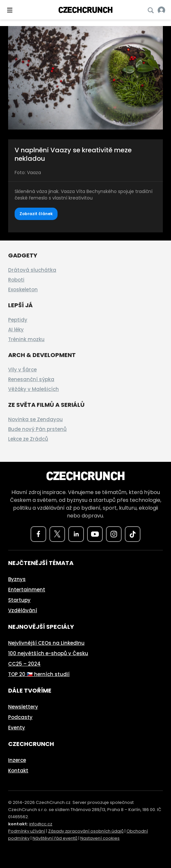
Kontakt (18, 771)
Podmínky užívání (27, 831)
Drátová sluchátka (32, 270)
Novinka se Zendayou (35, 419)
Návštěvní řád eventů (55, 838)
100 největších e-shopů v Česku (48, 653)
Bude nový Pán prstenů (37, 429)
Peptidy (18, 320)
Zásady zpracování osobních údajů (86, 831)
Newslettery (23, 707)
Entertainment (27, 590)
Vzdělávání (23, 610)
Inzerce (17, 760)
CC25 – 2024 (24, 664)
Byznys (17, 579)
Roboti (16, 280)
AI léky (16, 330)
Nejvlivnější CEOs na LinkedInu (46, 643)
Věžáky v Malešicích (33, 389)
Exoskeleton (23, 289)
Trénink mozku (26, 339)
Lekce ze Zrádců (28, 439)
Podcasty (20, 717)
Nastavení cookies (100, 838)
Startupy (19, 600)
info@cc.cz (41, 824)
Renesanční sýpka (31, 379)
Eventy (17, 728)
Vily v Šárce (22, 370)
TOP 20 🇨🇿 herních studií (39, 674)
